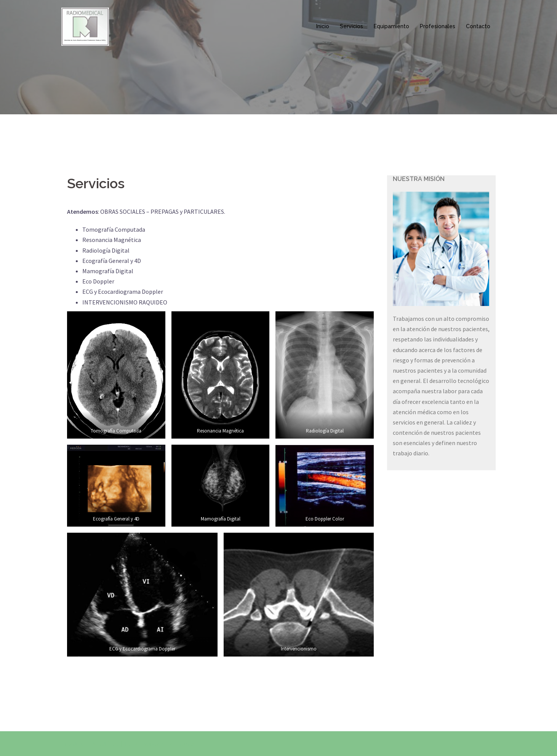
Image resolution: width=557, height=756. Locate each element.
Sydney (150, 743)
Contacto (478, 26)
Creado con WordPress (90, 743)
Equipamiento (391, 26)
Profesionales (438, 26)
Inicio (323, 26)
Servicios (351, 26)
